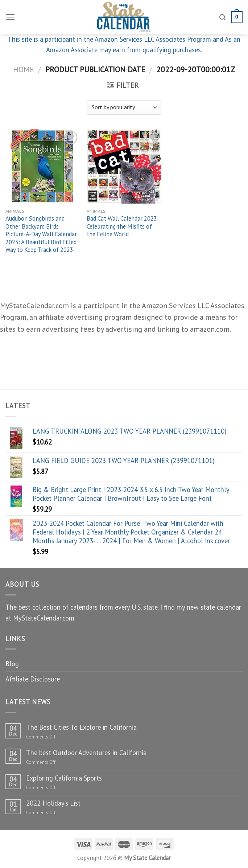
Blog (12, 664)
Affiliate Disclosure (33, 679)
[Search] (223, 17)
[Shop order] (124, 107)
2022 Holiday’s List (53, 803)
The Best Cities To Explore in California (81, 727)
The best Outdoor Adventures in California (86, 753)
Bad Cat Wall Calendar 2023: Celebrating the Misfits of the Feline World (123, 226)
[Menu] (11, 17)
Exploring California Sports (64, 778)
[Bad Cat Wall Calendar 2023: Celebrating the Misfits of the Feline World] (124, 166)
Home (23, 69)
